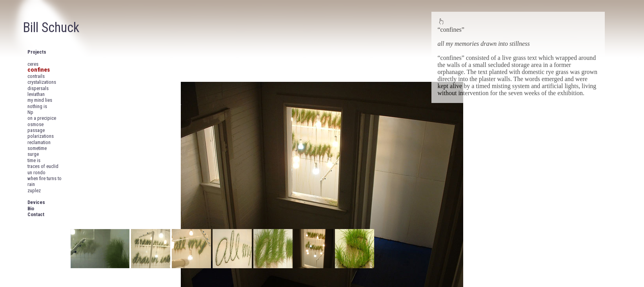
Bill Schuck (51, 27)
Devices (36, 202)
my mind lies (40, 100)
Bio (31, 208)
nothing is (37, 106)
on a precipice (42, 118)
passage (36, 130)
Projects (37, 52)
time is (34, 160)
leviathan (36, 94)
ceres (33, 64)
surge (33, 154)
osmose (35, 124)
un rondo (36, 172)
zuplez (34, 190)
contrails (36, 76)
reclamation (39, 142)
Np (30, 112)
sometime (37, 148)
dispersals (38, 88)
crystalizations (42, 82)
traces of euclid (43, 166)
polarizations (41, 136)
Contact (36, 214)
